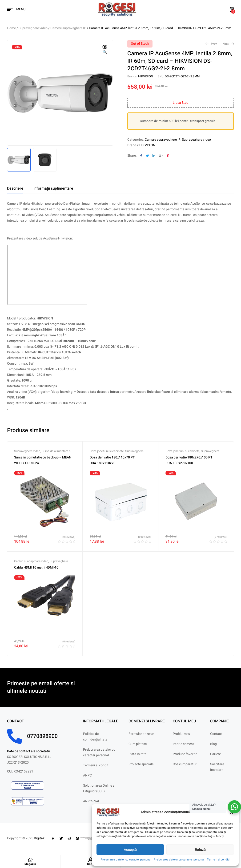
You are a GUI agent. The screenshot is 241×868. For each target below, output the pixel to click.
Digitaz (39, 838)
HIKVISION (146, 76)
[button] (105, 50)
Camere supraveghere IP (68, 28)
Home (11, 28)
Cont (90, 864)
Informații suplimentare (53, 188)
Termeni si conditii (219, 860)
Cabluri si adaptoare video (31, 561)
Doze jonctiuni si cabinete (107, 451)
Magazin (30, 864)
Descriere (15, 188)
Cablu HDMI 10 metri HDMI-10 (36, 567)
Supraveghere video (33, 28)
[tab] (15, 188)
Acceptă (130, 850)
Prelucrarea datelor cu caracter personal (126, 860)
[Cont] (90, 860)
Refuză (200, 850)
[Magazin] (30, 860)
